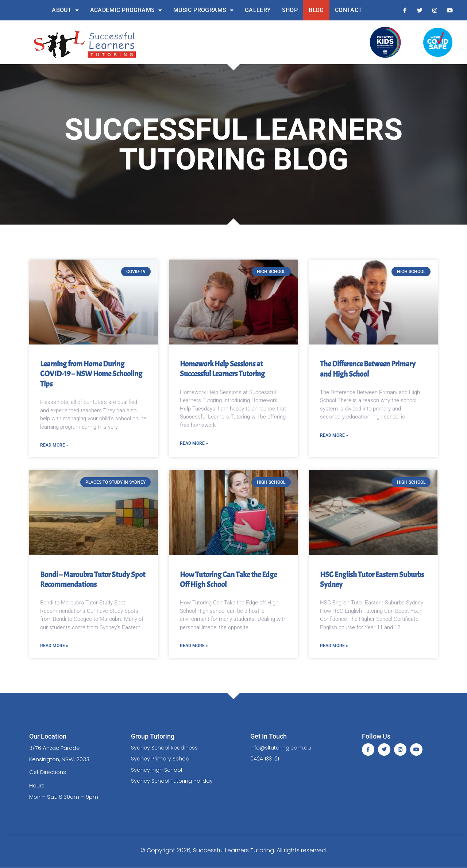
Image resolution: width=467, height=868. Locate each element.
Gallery (258, 10)
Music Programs (204, 10)
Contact (349, 10)
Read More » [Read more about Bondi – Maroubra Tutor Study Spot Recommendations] (54, 646)
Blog (316, 10)
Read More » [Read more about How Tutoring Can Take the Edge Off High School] (194, 646)
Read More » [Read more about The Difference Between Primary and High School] (334, 435)
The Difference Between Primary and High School (368, 369)
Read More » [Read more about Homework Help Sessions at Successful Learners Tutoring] (194, 443)
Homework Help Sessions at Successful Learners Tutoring (222, 369)
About (65, 10)
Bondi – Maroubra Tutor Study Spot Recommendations (93, 579)
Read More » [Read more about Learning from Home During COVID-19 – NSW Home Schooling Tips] (54, 445)
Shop (290, 10)
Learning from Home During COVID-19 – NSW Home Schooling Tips (91, 374)
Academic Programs (126, 10)
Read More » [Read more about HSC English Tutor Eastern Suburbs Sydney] (334, 646)
